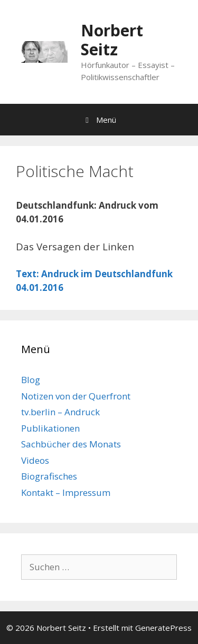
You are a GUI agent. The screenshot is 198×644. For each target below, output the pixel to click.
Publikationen (50, 428)
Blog (31, 380)
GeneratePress (163, 628)
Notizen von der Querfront (76, 396)
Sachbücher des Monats (71, 444)
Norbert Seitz (112, 40)
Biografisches (49, 476)
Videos (35, 460)
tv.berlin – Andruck (60, 412)
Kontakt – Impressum (66, 492)
